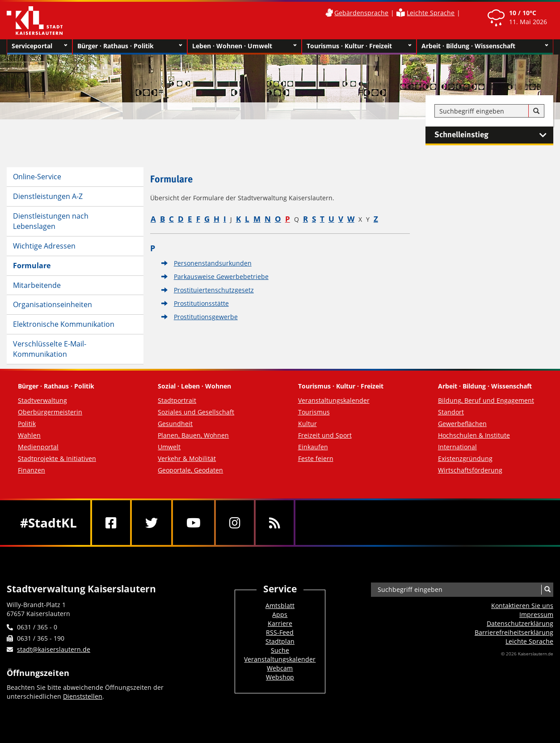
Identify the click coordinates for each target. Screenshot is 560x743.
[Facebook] (111, 523)
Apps (280, 614)
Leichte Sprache (431, 13)
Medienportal (38, 447)
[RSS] (275, 523)
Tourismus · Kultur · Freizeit (359, 46)
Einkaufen (313, 447)
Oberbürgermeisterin (50, 412)
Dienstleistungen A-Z (48, 196)
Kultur (307, 424)
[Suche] (536, 111)
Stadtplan (280, 641)
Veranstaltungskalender (334, 400)
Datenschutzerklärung (520, 623)
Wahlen (29, 435)
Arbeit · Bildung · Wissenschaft (485, 46)
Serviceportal (40, 46)
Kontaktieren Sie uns (522, 606)
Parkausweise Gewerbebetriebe (221, 277)
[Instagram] (235, 523)
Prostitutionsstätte (201, 303)
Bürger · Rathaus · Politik (130, 46)
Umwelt (169, 447)
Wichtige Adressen (44, 246)
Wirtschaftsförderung (470, 470)
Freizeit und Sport (325, 435)
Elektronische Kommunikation (64, 324)
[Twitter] (152, 523)
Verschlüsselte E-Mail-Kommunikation (50, 349)
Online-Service (37, 177)
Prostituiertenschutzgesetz (214, 290)
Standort (451, 412)
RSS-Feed (280, 632)
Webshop (280, 677)
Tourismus (314, 412)
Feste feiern (316, 458)
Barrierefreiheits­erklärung (514, 632)
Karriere (280, 623)
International (457, 447)
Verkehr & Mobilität (187, 458)
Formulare (32, 266)
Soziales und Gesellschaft (196, 412)
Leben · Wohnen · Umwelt (245, 46)
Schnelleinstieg (494, 135)
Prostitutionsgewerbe (206, 317)
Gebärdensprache (361, 13)
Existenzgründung (465, 458)
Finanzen (32, 470)
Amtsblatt (280, 606)
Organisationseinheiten (53, 304)
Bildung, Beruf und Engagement (486, 400)
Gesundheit (175, 424)
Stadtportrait (177, 400)
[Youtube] (194, 523)
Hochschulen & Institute (474, 435)
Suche (280, 650)
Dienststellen (83, 696)
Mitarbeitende (37, 285)
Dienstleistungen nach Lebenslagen (51, 221)
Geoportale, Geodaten (190, 470)
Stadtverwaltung (42, 400)
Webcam (280, 668)
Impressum (536, 614)
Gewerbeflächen (462, 424)
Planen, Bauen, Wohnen (193, 435)
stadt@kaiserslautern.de (54, 649)
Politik (27, 424)
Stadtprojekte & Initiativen (57, 458)
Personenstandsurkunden (213, 263)
